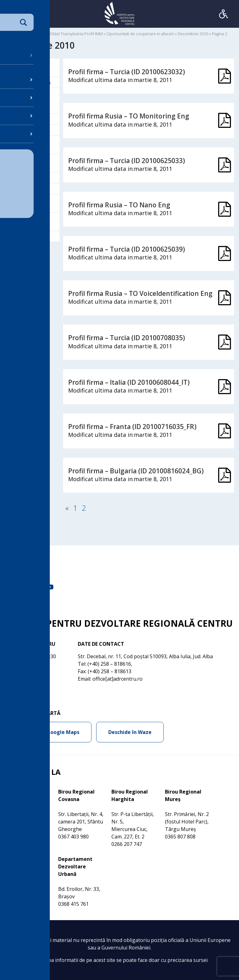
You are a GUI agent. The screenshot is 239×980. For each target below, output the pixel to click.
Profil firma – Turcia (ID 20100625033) (127, 161)
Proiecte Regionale (26, 222)
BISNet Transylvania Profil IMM (75, 34)
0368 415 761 (73, 904)
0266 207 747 (127, 844)
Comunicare (29, 119)
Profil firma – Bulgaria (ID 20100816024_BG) (136, 471)
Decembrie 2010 (193, 34)
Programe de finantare (30, 203)
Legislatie (26, 178)
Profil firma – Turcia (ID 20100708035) (127, 338)
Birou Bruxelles (33, 82)
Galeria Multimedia (28, 163)
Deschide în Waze (130, 732)
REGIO (22, 236)
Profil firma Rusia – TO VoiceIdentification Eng (140, 293)
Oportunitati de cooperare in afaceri (140, 34)
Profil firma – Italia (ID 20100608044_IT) (129, 382)
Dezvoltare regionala (28, 145)
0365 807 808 (180, 837)
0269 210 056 (20, 896)
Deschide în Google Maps (48, 732)
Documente (33, 34)
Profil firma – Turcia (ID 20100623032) (127, 72)
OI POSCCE (27, 189)
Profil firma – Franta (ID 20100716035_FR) (132, 427)
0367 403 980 (73, 837)
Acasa (12, 34)
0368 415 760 (20, 829)
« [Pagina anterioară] (67, 508)
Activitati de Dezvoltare (29, 68)
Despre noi (27, 130)
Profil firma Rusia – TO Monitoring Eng (129, 116)
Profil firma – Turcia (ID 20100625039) (127, 249)
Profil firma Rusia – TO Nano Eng (119, 205)
